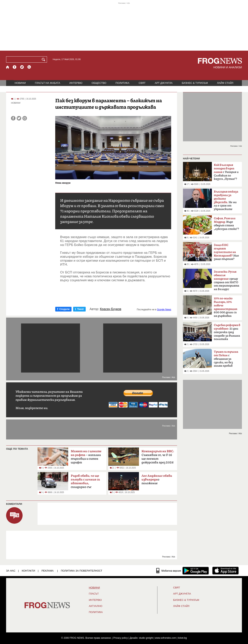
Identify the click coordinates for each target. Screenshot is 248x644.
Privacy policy (121, 638)
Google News (164, 310)
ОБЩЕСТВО (99, 83)
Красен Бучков (111, 309)
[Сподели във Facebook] (13, 118)
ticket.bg (182, 638)
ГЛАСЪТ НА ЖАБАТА (48, 83)
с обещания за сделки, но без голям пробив (226, 359)
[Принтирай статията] (25, 118)
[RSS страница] (29, 67)
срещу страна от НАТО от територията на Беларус (226, 280)
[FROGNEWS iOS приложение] (225, 571)
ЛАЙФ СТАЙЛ (225, 83)
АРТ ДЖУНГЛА (164, 83)
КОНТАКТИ (28, 571)
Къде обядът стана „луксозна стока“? (226, 224)
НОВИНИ (20, 83)
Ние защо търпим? (226, 252)
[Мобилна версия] (169, 571)
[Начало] (8, 67)
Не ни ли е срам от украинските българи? (226, 202)
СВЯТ (142, 83)
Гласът (94, 594)
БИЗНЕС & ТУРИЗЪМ (195, 83)
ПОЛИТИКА (123, 83)
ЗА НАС (11, 571)
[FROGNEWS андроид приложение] (196, 571)
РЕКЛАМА (48, 571)
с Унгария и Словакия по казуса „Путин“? (226, 172)
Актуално (96, 606)
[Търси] (44, 59)
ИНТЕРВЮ (76, 83)
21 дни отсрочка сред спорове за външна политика (227, 332)
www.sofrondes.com (166, 638)
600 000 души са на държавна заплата (226, 308)
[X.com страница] (22, 67)
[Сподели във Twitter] (19, 118)
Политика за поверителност (82, 571)
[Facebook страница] (15, 67)
